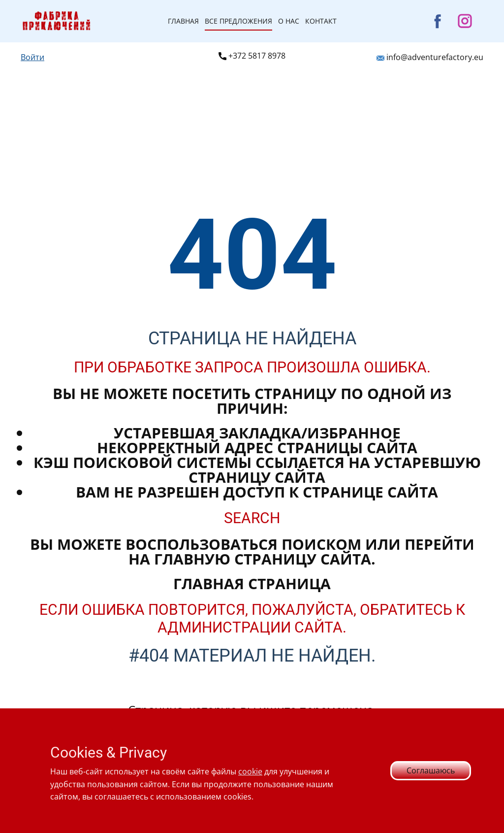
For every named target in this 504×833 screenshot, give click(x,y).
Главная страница (252, 583)
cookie (250, 771)
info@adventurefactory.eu (430, 58)
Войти (32, 57)
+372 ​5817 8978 (252, 56)
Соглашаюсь (431, 770)
